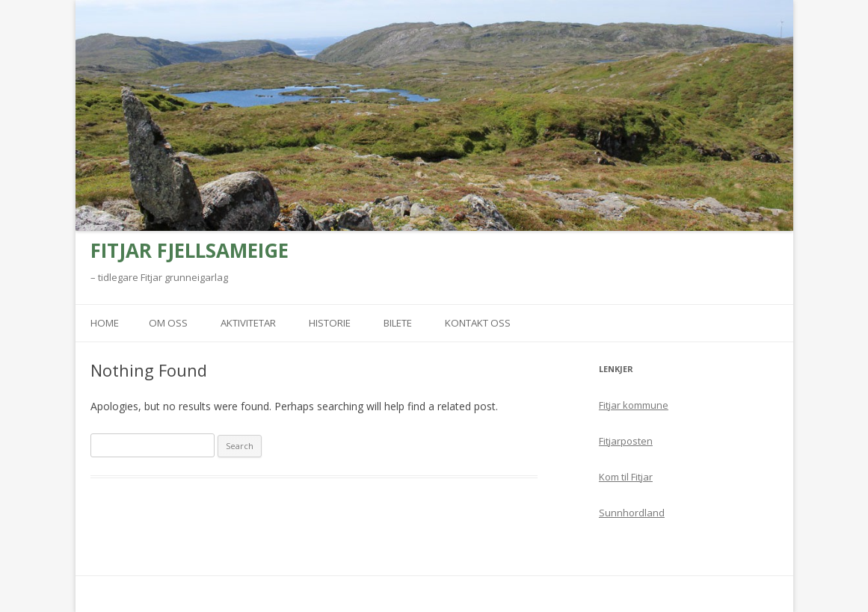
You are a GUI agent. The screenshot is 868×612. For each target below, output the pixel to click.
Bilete (398, 323)
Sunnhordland (632, 513)
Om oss (168, 323)
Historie (330, 323)
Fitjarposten (626, 441)
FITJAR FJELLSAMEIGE (190, 250)
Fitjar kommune (634, 405)
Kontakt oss (478, 323)
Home (105, 323)
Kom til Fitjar (626, 477)
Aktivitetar (248, 323)
